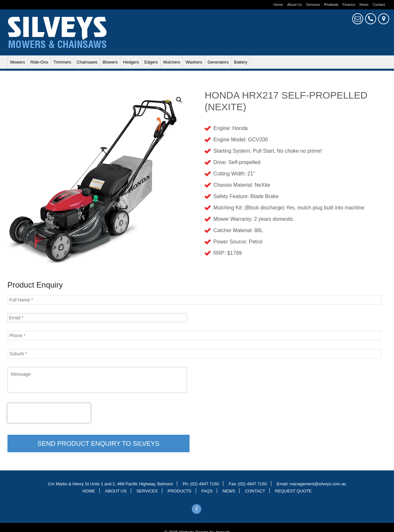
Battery (241, 62)
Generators (218, 62)
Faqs (207, 491)
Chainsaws (87, 62)
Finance (349, 5)
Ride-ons (39, 62)
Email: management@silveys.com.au (312, 484)
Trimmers (62, 62)
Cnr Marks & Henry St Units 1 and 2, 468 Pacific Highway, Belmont (110, 484)
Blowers (110, 62)
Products (331, 5)
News (364, 5)
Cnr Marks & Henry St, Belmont (384, 19)
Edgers (151, 62)
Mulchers (172, 62)
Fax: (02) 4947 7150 (248, 484)
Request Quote (358, 19)
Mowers (18, 62)
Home (278, 5)
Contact (379, 5)
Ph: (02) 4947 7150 (201, 484)
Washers (194, 62)
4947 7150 (371, 19)
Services (313, 5)
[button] (179, 100)
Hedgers (131, 62)
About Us (295, 5)
